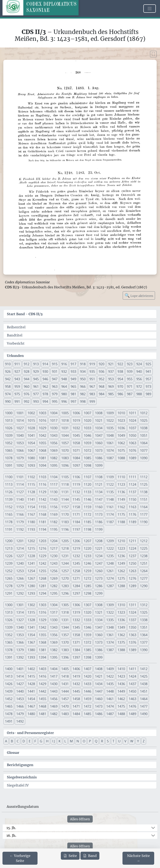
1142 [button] (42, 499)
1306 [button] (76, 605)
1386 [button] (99, 650)
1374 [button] (110, 642)
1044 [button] (65, 435)
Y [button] (138, 741)
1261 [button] (110, 571)
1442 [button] (42, 691)
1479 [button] (20, 714)
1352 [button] (9, 635)
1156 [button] (54, 507)
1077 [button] (144, 450)
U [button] (119, 741)
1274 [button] (110, 578)
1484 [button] (76, 714)
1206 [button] (76, 541)
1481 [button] (42, 714)
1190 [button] (144, 522)
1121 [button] (99, 484)
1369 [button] (54, 642)
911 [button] (17, 364)
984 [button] (102, 394)
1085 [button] (87, 458)
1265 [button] (9, 578)
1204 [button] (54, 541)
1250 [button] (132, 563)
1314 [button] (20, 612)
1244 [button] (65, 563)
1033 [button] (87, 428)
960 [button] (27, 386)
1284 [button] (76, 586)
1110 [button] (121, 477)
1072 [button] (87, 450)
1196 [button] (65, 529)
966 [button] (83, 386)
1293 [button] (31, 593)
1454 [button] (31, 699)
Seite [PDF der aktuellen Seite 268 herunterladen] (70, 856)
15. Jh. (11, 828)
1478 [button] (9, 714)
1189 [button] (132, 522)
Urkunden (15, 356)
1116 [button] (42, 484)
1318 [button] (65, 612)
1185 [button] (87, 522)
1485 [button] (87, 714)
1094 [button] (42, 465)
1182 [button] (54, 522)
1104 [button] (54, 477)
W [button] (132, 741)
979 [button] (55, 394)
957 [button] (148, 379)
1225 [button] (144, 548)
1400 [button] (9, 669)
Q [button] (96, 741)
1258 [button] (76, 571)
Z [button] (144, 741)
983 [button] (92, 394)
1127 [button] (20, 492)
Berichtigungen (20, 765)
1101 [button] (20, 477)
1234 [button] (99, 556)
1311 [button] (132, 605)
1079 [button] (20, 458)
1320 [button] (87, 612)
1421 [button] (99, 676)
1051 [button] (144, 435)
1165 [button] (9, 514)
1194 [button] (42, 529)
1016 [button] (42, 420)
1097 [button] (76, 465)
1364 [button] (144, 635)
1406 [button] (76, 669)
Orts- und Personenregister (30, 733)
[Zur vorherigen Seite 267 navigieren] (20, 858)
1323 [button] (121, 612)
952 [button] (102, 379)
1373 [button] (99, 642)
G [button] (41, 741)
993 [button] (36, 401)
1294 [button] (42, 593)
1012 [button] (144, 413)
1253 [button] (20, 571)
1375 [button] (121, 642)
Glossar (13, 753)
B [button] (12, 741)
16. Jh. (11, 835)
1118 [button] (65, 484)
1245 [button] (76, 563)
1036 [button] (121, 428)
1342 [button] (42, 627)
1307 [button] (87, 605)
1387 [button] (110, 650)
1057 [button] (65, 443)
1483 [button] (65, 714)
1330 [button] (54, 620)
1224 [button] (132, 548)
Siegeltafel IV (18, 785)
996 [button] (64, 401)
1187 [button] (110, 522)
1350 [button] (132, 627)
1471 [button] (76, 706)
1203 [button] (42, 541)
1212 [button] (144, 541)
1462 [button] (121, 699)
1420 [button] (87, 676)
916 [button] (64, 364)
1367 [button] (31, 642)
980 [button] (64, 394)
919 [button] (92, 364)
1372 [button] (87, 642)
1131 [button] (65, 492)
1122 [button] (110, 484)
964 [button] (64, 386)
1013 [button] (9, 420)
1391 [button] (9, 657)
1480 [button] (31, 714)
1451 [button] (144, 691)
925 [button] (148, 364)
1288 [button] (121, 586)
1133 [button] (87, 492)
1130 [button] (54, 492)
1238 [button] (144, 556)
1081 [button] (42, 458)
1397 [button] (76, 657)
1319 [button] (76, 612)
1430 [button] (54, 684)
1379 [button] (20, 650)
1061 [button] (110, 443)
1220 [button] (87, 548)
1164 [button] (144, 507)
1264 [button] (144, 571)
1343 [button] (54, 627)
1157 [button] (65, 507)
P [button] (90, 741)
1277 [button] (144, 578)
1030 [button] (54, 428)
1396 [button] (65, 657)
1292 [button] (20, 593)
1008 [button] (99, 413)
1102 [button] (31, 477)
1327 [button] (20, 620)
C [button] (18, 741)
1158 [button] (76, 507)
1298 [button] (87, 593)
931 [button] (55, 371)
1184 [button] (76, 522)
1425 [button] (144, 676)
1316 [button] (42, 612)
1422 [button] (110, 676)
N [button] (78, 741)
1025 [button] (144, 420)
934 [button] (83, 371)
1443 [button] (54, 691)
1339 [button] (9, 627)
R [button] (102, 741)
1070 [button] (65, 450)
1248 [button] (110, 563)
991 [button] (17, 401)
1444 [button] (65, 691)
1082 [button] (54, 458)
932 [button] (64, 371)
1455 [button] (42, 699)
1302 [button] (31, 605)
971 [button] (130, 386)
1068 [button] (42, 450)
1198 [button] (87, 529)
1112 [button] (144, 477)
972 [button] (139, 386)
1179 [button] (20, 522)
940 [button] (139, 371)
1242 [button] (42, 563)
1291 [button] (9, 593)
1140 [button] (20, 499)
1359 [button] (87, 635)
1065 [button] (9, 450)
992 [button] (27, 401)
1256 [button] (54, 571)
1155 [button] (42, 507)
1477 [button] (144, 706)
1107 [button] (87, 477)
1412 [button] (144, 669)
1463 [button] (132, 699)
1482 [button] (54, 714)
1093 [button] (31, 465)
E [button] (30, 741)
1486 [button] (99, 714)
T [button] (113, 741)
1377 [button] (144, 642)
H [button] (47, 741)
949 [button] (73, 379)
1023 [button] (121, 420)
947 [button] (55, 379)
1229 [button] (42, 556)
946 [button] (45, 379)
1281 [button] (42, 586)
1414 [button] (20, 676)
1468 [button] (42, 706)
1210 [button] (121, 541)
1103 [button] (42, 477)
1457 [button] (65, 699)
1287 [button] (110, 586)
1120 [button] (87, 484)
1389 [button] (132, 650)
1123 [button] (121, 484)
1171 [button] (76, 514)
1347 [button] (99, 627)
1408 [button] (99, 669)
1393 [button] (31, 657)
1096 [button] (65, 465)
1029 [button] (42, 428)
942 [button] (8, 379)
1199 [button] (99, 529)
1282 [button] (54, 586)
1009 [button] (110, 413)
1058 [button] (76, 443)
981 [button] (73, 394)
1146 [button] (87, 499)
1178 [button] (9, 522)
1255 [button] (42, 571)
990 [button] (8, 401)
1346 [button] (87, 627)
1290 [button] (144, 586)
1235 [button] (110, 556)
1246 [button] (87, 563)
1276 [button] (132, 578)
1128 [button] (31, 492)
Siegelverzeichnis (22, 777)
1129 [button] (42, 492)
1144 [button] (65, 499)
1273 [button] (99, 578)
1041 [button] (31, 435)
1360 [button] (99, 635)
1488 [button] (121, 714)
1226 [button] (9, 556)
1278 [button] (9, 586)
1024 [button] (132, 420)
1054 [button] (31, 443)
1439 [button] (9, 691)
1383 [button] (65, 650)
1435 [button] (110, 684)
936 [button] (102, 371)
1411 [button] (132, 669)
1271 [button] (76, 578)
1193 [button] (31, 529)
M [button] (71, 741)
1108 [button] (99, 477)
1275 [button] (121, 578)
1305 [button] (65, 605)
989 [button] (148, 394)
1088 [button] (121, 458)
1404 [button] (54, 669)
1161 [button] (110, 507)
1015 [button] (31, 420)
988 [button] (139, 394)
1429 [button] (42, 684)
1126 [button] (9, 492)
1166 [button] (20, 514)
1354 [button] (31, 635)
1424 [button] (132, 676)
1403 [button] (42, 669)
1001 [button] (20, 413)
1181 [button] (42, 522)
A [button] (6, 741)
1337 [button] (132, 620)
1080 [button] (31, 458)
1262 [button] (121, 571)
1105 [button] (65, 477)
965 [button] (73, 386)
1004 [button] (54, 413)
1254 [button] (31, 571)
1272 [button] (87, 578)
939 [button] (130, 371)
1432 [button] (76, 684)
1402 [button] (31, 669)
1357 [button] (65, 635)
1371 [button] (76, 642)
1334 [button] (99, 620)
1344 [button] (65, 627)
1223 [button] (121, 548)
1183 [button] (65, 522)
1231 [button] (65, 556)
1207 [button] (87, 541)
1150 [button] (132, 499)
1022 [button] (110, 420)
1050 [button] (132, 435)
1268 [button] (42, 578)
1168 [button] (42, 514)
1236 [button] (121, 556)
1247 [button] (99, 563)
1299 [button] (99, 593)
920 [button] (102, 364)
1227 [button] (20, 556)
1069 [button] (54, 450)
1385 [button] (87, 650)
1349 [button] (121, 627)
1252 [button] (9, 571)
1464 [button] (144, 699)
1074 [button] (110, 450)
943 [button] (17, 379)
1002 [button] (31, 413)
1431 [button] (65, 684)
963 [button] (55, 386)
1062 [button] (121, 443)
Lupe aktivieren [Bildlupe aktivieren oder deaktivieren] (139, 295)
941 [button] (148, 371)
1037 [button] (132, 428)
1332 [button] (76, 620)
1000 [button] (9, 413)
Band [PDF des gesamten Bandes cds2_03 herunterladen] (90, 856)
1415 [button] (31, 676)
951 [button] (92, 379)
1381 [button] (42, 650)
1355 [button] (42, 635)
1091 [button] (9, 465)
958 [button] (8, 386)
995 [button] (55, 401)
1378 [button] (9, 650)
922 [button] (120, 364)
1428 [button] (31, 684)
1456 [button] (54, 699)
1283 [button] (65, 586)
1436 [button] (121, 684)
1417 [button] (54, 676)
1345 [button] (76, 627)
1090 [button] (144, 458)
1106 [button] (76, 477)
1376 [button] (132, 642)
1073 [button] (99, 450)
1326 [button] (9, 620)
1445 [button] (76, 691)
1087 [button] (110, 458)
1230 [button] (54, 556)
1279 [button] (20, 586)
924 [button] (139, 364)
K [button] (60, 741)
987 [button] (130, 394)
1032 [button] (76, 428)
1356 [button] (54, 635)
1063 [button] (132, 443)
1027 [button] (20, 428)
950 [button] (83, 379)
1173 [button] (99, 514)
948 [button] (64, 379)
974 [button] (8, 394)
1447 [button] (99, 691)
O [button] (84, 741)
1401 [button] (20, 669)
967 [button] (92, 386)
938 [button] (120, 371)
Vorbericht (16, 343)
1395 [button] (54, 657)
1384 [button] (76, 650)
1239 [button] (9, 563)
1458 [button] (76, 699)
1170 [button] (65, 514)
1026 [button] (9, 428)
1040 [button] (20, 435)
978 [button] (45, 394)
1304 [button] (54, 605)
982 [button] (83, 394)
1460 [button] (99, 699)
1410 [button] (121, 669)
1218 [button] (65, 548)
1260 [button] (99, 571)
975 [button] (17, 394)
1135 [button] (110, 492)
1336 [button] (121, 620)
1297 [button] (76, 593)
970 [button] (120, 386)
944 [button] (27, 379)
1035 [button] (110, 428)
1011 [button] (132, 413)
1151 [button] (144, 499)
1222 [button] (110, 548)
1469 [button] (54, 706)
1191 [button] (9, 529)
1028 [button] (31, 428)
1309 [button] (110, 605)
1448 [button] (110, 691)
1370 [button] (65, 642)
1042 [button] (42, 435)
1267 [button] (31, 578)
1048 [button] (110, 435)
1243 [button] (54, 563)
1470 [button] (65, 706)
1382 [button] (54, 650)
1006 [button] (76, 413)
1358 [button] (76, 635)
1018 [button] (65, 420)
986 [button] (120, 394)
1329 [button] (42, 620)
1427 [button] (20, 684)
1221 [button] (99, 548)
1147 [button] (99, 499)
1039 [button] (9, 435)
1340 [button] (20, 627)
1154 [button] (31, 507)
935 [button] (92, 371)
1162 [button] (121, 507)
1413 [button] (9, 676)
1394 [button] (42, 657)
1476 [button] (132, 706)
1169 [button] (54, 514)
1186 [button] (99, 522)
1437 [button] (132, 684)
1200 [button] (9, 541)
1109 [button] (110, 477)
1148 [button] (110, 499)
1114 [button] (20, 484)
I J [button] (54, 741)
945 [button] (36, 379)
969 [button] (111, 386)
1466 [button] (20, 706)
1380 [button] (31, 650)
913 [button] (36, 364)
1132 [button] (76, 492)
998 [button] (83, 401)
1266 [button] (20, 578)
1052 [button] (9, 443)
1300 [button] (9, 605)
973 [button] (148, 386)
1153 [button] (20, 507)
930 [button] (45, 371)
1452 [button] (9, 699)
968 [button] (102, 386)
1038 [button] (144, 428)
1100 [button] (9, 477)
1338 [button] (144, 620)
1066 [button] (20, 450)
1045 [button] (76, 435)
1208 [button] (99, 541)
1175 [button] (121, 514)
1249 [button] (121, 563)
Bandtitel (15, 335)
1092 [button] (20, 465)
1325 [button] (144, 612)
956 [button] (139, 379)
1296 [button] (65, 593)
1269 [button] (54, 578)
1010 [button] (121, 413)
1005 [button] (65, 413)
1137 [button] (132, 492)
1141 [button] (31, 499)
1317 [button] (54, 612)
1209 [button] (110, 541)
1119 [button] (76, 484)
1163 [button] (132, 507)
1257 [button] (65, 571)
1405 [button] (65, 669)
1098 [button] (87, 465)
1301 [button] (20, 605)
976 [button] (27, 394)
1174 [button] (110, 514)
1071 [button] (76, 450)
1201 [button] (20, 541)
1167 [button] (31, 514)
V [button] (125, 741)
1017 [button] (54, 420)
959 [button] (17, 386)
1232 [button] (76, 556)
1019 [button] (76, 420)
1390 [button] (144, 650)
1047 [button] (99, 435)
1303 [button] (42, 605)
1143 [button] (54, 499)
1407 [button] (87, 669)
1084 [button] (76, 458)
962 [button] (45, 386)
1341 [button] (31, 627)
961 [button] (36, 386)
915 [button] (55, 364)
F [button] (35, 741)
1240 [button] (20, 563)
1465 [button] (9, 706)
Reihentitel (16, 327)
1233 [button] (87, 556)
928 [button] (27, 371)
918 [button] (83, 364)
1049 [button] (121, 435)
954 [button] (120, 379)
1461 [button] (110, 699)
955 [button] (130, 379)
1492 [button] (20, 721)
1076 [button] (132, 450)
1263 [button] (132, 571)
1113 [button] (9, 484)
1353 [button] (20, 635)
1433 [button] (87, 684)
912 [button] (27, 364)
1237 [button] (132, 556)
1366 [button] (20, 642)
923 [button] (130, 364)
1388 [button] (121, 650)
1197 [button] (76, 529)
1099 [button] (99, 465)
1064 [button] (144, 443)
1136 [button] (121, 492)
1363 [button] (132, 635)
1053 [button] (20, 443)
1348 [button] (110, 627)
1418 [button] (65, 676)
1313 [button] (9, 612)
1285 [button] (87, 586)
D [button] (24, 741)
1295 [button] (54, 593)
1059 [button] (87, 443)
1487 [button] (110, 714)
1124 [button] (132, 484)
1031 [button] (65, 428)
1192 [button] (20, 529)
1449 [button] (121, 691)
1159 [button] (87, 507)
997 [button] (73, 401)
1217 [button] (54, 548)
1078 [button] (9, 458)
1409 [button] (110, 669)
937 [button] (111, 371)
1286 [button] (99, 586)
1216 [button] (42, 548)
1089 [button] (132, 458)
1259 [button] (87, 571)
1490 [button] (144, 714)
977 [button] (36, 394)
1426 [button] (9, 684)
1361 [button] (110, 635)
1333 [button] (87, 620)
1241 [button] (31, 563)
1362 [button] (121, 635)
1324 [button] (132, 612)
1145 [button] (76, 499)
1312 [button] (144, 605)
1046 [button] (87, 435)
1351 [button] (144, 627)
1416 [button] (42, 676)
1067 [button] (31, 450)
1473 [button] (99, 706)
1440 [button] (20, 691)
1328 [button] (31, 620)
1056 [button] (54, 443)
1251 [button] (144, 563)
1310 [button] (121, 605)
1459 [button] (87, 699)
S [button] (108, 741)
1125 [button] (144, 484)
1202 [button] (31, 541)
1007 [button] (87, 413)
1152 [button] (9, 507)
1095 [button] (54, 465)
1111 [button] (132, 477)
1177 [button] (144, 514)
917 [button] (73, 364)
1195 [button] (54, 529)
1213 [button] (9, 548)
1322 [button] (110, 612)
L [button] (65, 741)
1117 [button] (54, 484)
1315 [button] (31, 612)
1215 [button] (31, 548)
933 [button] (73, 371)
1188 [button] (121, 522)
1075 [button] (121, 450)
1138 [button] (144, 492)
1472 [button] (87, 706)
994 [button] (45, 401)
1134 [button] (99, 492)
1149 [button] (121, 499)
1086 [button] (99, 458)
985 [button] (111, 394)
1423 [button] (121, 676)
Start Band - (25, 314)
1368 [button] (42, 642)
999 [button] (92, 401)
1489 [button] (132, 714)
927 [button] (17, 371)
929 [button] (36, 371)
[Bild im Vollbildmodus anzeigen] (153, 54)
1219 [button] (76, 548)
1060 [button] (99, 443)
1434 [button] (99, 684)
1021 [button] (99, 420)
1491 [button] (9, 721)
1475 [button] (121, 706)
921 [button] (111, 364)
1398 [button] (87, 657)
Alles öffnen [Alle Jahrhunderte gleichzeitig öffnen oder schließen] (80, 819)
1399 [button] (99, 657)
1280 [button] (31, 586)
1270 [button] (65, 578)
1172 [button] (87, 514)
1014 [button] (20, 420)
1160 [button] (99, 507)
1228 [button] (31, 556)
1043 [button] (54, 435)
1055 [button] (42, 443)
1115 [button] (31, 484)
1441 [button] (31, 691)
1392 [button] (20, 657)
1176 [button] (132, 514)
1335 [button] (110, 620)
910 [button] (8, 364)
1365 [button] (9, 642)
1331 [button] (65, 620)
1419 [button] (76, 676)
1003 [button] (42, 413)
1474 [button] (110, 706)
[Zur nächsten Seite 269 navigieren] (138, 858)
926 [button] (8, 371)
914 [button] (45, 364)
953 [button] (111, 379)
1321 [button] (99, 612)
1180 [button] (31, 522)
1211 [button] (132, 541)
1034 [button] (99, 428)
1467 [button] (31, 706)
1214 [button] (20, 548)
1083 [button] (65, 458)
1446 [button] (87, 691)
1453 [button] (20, 699)
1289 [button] (132, 586)
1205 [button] (65, 541)
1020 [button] (87, 420)
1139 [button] (9, 499)
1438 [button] (144, 684)
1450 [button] (132, 691)
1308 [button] (99, 605)
